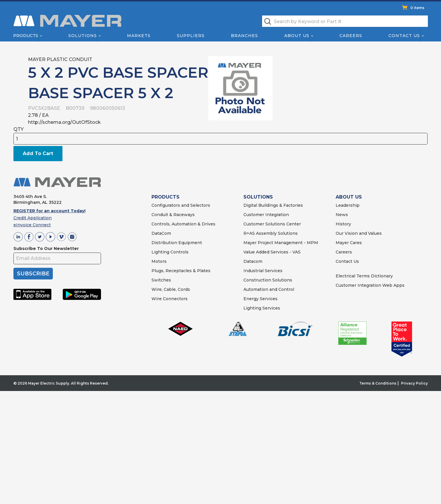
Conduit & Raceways (173, 215)
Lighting (160, 252)
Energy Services (260, 299)
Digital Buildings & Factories (273, 205)
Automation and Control (269, 289)
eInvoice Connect (32, 225)
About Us (297, 36)
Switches (161, 280)
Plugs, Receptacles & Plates (181, 271)
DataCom (161, 233)
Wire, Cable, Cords (171, 289)
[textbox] (345, 21)
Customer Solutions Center (272, 224)
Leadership (348, 205)
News (342, 215)
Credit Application (33, 218)
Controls (179, 252)
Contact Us (404, 36)
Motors (159, 261)
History (343, 224)
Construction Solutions (268, 280)
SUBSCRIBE (33, 274)
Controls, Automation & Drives (183, 224)
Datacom (253, 261)
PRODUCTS (165, 197)
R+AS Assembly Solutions (271, 233)
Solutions (82, 36)
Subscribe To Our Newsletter (46, 248)
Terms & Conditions (378, 383)
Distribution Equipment (177, 243)
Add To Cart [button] (38, 153)
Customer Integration (266, 215)
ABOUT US (349, 197)
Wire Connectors (170, 299)
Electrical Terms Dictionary (364, 276)
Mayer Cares (349, 243)
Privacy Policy (414, 383)
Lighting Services (262, 308)
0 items (417, 8)
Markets (138, 36)
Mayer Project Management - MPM (281, 243)
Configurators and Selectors (181, 205)
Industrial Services (263, 271)
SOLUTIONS (258, 197)
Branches (244, 36)
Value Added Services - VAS (272, 252)
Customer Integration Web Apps (370, 285)
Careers (351, 36)
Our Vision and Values (359, 233)
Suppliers (190, 36)
